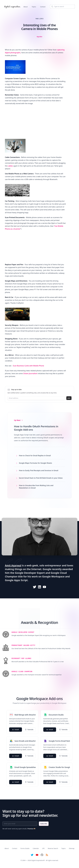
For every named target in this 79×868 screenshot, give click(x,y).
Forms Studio (25, 848)
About (26, 7)
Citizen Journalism (30, 373)
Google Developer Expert (30, 573)
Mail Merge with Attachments (25, 715)
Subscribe (44, 824)
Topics (34, 7)
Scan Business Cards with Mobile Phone (28, 366)
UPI (43, 848)
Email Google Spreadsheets (25, 767)
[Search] (62, 7)
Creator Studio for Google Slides (59, 767)
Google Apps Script (16, 580)
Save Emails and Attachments (25, 741)
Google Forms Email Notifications (59, 741)
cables (10, 166)
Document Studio (56, 715)
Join (69, 398)
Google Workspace (53, 576)
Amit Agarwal (13, 565)
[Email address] (36, 398)
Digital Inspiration (37, 860)
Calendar (36, 848)
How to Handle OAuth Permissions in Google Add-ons (36, 428)
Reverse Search (53, 848)
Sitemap (72, 848)
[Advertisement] (36, 121)
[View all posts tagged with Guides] (39, 37)
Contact (43, 7)
